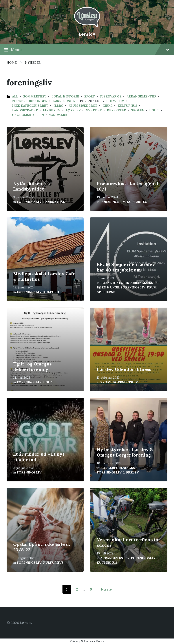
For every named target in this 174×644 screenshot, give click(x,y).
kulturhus (127, 106)
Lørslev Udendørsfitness (124, 369)
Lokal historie (65, 96)
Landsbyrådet (25, 110)
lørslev (73, 110)
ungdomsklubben (28, 115)
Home (12, 63)
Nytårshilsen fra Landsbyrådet (32, 186)
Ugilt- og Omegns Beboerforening (32, 367)
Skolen (138, 110)
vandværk (58, 115)
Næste (106, 589)
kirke (108, 106)
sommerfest (35, 96)
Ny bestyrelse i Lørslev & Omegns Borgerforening (125, 452)
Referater (116, 110)
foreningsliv (29, 202)
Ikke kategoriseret (30, 106)
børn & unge (64, 101)
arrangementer (142, 96)
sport (90, 96)
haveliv (117, 101)
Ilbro (58, 106)
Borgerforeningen (30, 101)
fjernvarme (111, 96)
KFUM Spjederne (83, 106)
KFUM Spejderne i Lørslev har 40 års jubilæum (126, 267)
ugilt (154, 110)
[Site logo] (87, 27)
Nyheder (33, 63)
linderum (52, 110)
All (15, 96)
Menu (87, 50)
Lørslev (87, 34)
